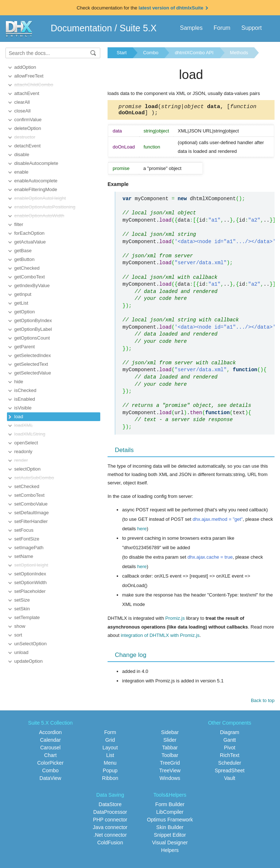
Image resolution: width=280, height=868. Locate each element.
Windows (170, 780)
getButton (24, 259)
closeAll (22, 111)
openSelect (26, 443)
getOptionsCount (32, 338)
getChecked (27, 268)
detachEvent (27, 146)
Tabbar (170, 750)
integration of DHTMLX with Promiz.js (160, 637)
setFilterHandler (31, 521)
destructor (25, 137)
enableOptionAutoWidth (39, 216)
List (110, 757)
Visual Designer (170, 845)
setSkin (22, 609)
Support (252, 28)
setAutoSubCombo (34, 478)
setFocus (24, 530)
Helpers (170, 852)
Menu (110, 765)
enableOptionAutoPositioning (45, 207)
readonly (23, 451)
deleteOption (28, 128)
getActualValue (30, 242)
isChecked (25, 390)
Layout (110, 750)
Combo (151, 53)
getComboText (30, 277)
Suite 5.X (138, 28)
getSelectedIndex (32, 355)
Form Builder (170, 806)
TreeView (170, 773)
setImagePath (29, 548)
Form (110, 734)
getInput (23, 294)
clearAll (22, 102)
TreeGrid (170, 765)
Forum (222, 28)
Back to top (263, 703)
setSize (22, 600)
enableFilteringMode (36, 189)
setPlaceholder (30, 591)
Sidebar (170, 734)
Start (122, 53)
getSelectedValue (33, 373)
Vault (230, 780)
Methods (239, 53)
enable (21, 172)
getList (21, 303)
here (142, 531)
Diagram (230, 734)
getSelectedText (31, 364)
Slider (170, 742)
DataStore (110, 806)
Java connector (110, 829)
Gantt (230, 742)
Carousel (50, 750)
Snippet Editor (170, 837)
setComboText (29, 495)
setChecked (27, 486)
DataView (50, 780)
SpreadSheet (230, 773)
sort (18, 635)
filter (19, 224)
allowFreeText (29, 76)
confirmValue (28, 120)
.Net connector (110, 837)
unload (21, 652)
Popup (110, 773)
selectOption (27, 469)
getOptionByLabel (33, 329)
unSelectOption (30, 644)
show (20, 626)
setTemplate (27, 617)
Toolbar (170, 757)
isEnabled (25, 399)
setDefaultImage (32, 513)
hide (19, 382)
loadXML (24, 425)
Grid (110, 742)
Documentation (81, 28)
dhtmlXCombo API (194, 53)
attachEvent (27, 93)
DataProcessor (110, 814)
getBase (23, 251)
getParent (24, 347)
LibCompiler (170, 814)
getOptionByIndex (33, 320)
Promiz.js (175, 620)
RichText (230, 757)
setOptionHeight (31, 565)
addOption (25, 67)
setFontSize (27, 539)
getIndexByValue (32, 286)
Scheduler (230, 765)
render (21, 460)
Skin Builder (170, 829)
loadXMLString (30, 434)
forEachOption (29, 233)
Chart (50, 757)
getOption (24, 312)
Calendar (50, 742)
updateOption (28, 661)
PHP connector (110, 822)
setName (24, 556)
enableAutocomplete (36, 181)
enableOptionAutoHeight (40, 198)
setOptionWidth (30, 582)
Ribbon (110, 780)
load (19, 417)
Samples (191, 28)
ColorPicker (50, 765)
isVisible (23, 408)
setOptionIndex (30, 574)
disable (22, 154)
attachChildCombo (34, 85)
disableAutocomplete (36, 163)
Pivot (230, 750)
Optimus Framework (170, 822)
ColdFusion (110, 845)
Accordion (50, 734)
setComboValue (31, 504)
